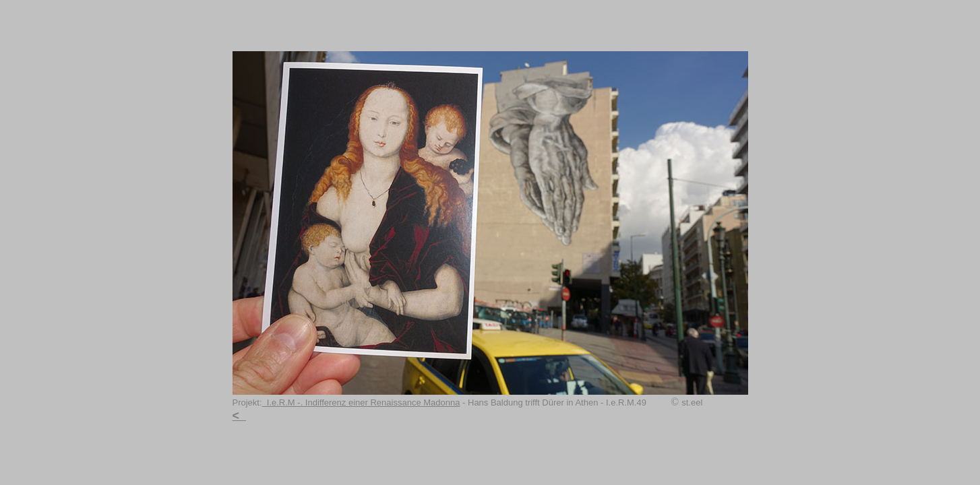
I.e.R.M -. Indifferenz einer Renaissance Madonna (361, 402)
